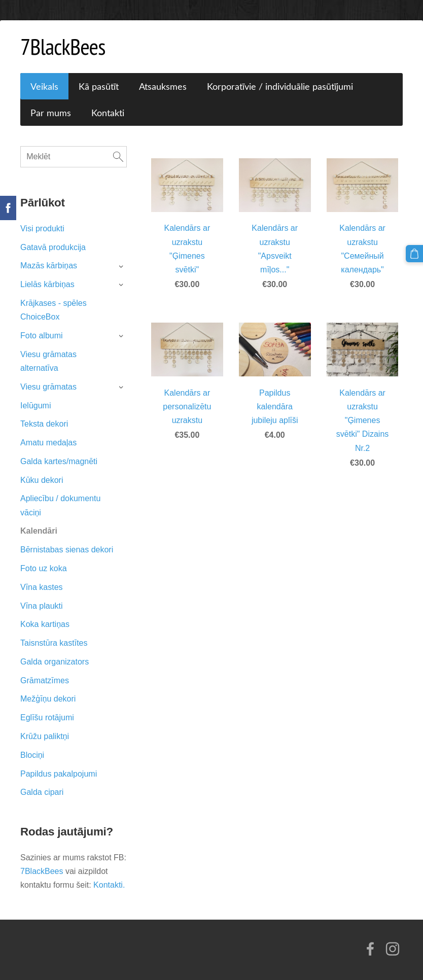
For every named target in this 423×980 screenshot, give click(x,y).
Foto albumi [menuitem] (42, 336)
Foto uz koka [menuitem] (44, 568)
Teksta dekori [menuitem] (44, 424)
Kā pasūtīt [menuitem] (99, 86)
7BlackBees (43, 871)
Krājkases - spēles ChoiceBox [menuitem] (54, 310)
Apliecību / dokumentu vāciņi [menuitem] (60, 505)
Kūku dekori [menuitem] (42, 480)
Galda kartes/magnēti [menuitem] (59, 461)
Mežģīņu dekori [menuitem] (48, 699)
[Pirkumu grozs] (414, 254)
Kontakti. (109, 885)
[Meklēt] (74, 157)
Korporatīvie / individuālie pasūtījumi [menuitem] (280, 86)
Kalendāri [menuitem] (39, 531)
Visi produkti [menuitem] (42, 229)
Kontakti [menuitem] (108, 113)
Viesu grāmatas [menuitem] (48, 387)
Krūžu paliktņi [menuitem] (45, 736)
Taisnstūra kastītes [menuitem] (54, 643)
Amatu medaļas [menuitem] (48, 443)
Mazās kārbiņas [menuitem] (49, 266)
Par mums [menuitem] (51, 113)
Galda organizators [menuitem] (55, 662)
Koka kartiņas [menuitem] (45, 624)
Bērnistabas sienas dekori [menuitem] (67, 550)
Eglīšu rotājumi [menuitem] (47, 717)
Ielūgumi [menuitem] (36, 406)
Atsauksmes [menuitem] (163, 86)
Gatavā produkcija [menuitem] (53, 247)
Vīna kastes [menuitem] (42, 587)
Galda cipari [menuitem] (42, 792)
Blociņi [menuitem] (32, 755)
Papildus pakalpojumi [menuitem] (59, 774)
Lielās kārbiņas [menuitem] (47, 284)
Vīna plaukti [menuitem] (42, 606)
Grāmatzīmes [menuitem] (45, 680)
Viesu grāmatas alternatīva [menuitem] (48, 361)
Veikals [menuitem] (44, 86)
